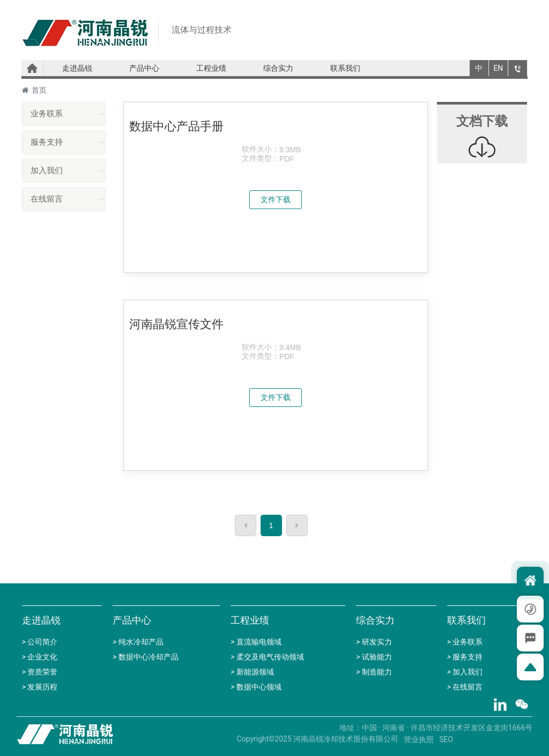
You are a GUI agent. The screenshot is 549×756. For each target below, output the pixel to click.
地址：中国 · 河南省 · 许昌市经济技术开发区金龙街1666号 (436, 728)
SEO (446, 739)
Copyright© (256, 739)
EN (498, 68)
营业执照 (419, 739)
